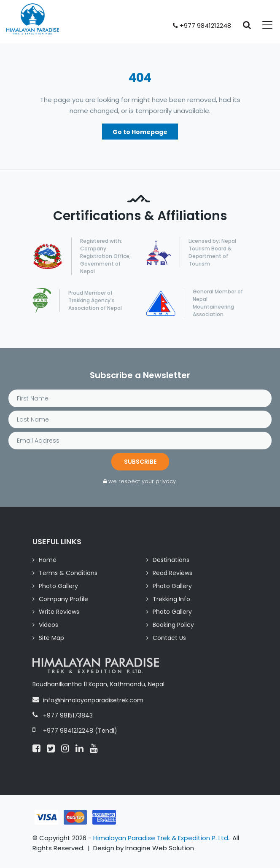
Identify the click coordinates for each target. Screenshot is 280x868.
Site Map (51, 638)
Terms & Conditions (68, 573)
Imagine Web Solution (160, 848)
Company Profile (63, 599)
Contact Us (169, 638)
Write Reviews (59, 612)
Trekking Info (171, 599)
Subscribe (140, 462)
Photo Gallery (58, 586)
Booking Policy (173, 625)
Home (48, 560)
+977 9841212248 (202, 26)
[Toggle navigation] (262, 25)
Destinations (171, 560)
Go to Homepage (140, 132)
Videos (48, 625)
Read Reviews (172, 573)
